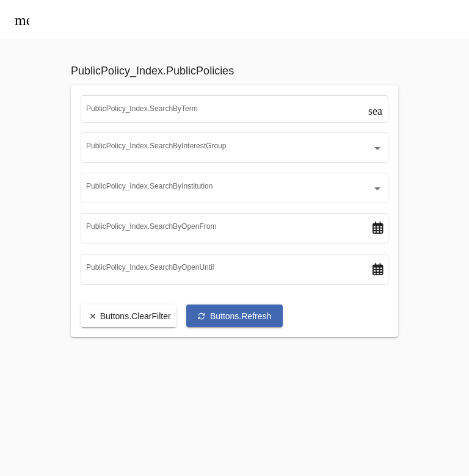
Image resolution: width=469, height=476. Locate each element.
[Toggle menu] (22, 20)
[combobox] (234, 155)
